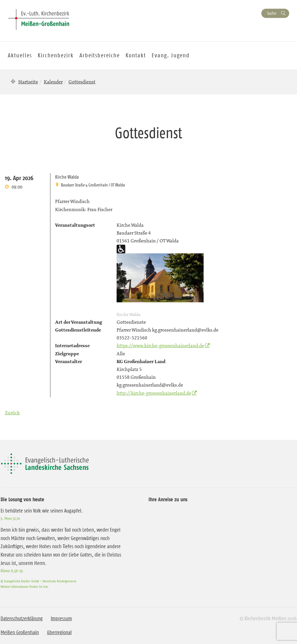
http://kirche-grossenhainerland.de (154, 393)
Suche (272, 13)
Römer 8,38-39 (12, 571)
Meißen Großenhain (20, 632)
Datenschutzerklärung (22, 619)
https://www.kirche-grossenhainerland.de (160, 345)
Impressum (61, 619)
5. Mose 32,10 (10, 518)
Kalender (53, 82)
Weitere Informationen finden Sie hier (24, 587)
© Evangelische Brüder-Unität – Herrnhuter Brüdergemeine (38, 581)
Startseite (28, 82)
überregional (59, 632)
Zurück (12, 413)
